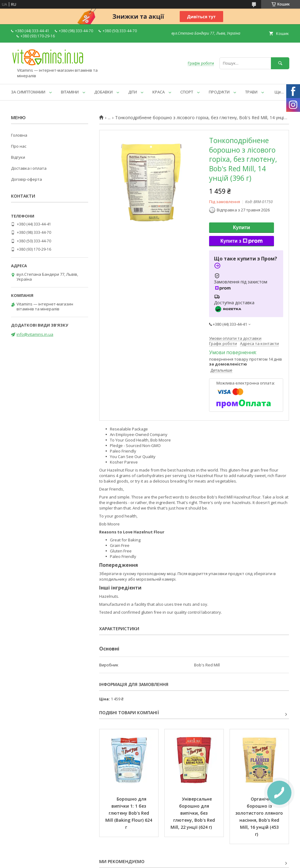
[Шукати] (280, 63)
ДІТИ (133, 92)
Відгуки (18, 157)
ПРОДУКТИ (219, 92)
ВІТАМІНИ (70, 92)
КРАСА (159, 92)
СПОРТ (187, 92)
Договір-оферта (26, 179)
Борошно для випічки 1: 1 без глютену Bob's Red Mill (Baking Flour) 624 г (129, 813)
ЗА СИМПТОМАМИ (28, 92)
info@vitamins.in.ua (35, 334)
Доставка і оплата (29, 168)
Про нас (19, 146)
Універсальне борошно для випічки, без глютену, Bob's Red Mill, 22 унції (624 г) (193, 813)
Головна (19, 135)
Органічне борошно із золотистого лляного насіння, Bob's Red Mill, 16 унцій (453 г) (260, 817)
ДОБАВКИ (103, 92)
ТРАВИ (251, 92)
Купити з (242, 241)
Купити (242, 227)
